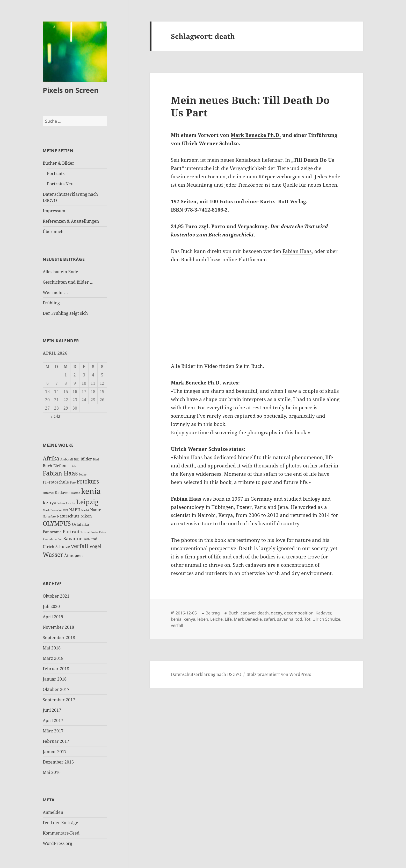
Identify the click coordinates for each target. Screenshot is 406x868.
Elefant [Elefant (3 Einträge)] (60, 466)
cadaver (248, 613)
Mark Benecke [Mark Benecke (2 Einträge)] (52, 510)
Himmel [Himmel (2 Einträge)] (48, 493)
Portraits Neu (60, 184)
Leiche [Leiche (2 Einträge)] (71, 503)
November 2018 (58, 627)
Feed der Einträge (60, 823)
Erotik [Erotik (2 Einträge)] (72, 466)
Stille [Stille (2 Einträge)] (87, 539)
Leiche (216, 619)
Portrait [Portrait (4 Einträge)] (71, 531)
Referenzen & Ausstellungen (71, 221)
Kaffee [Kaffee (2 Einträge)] (76, 493)
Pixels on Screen (71, 90)
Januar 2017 (55, 752)
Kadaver (323, 613)
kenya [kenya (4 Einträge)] (50, 502)
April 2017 (53, 720)
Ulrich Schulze (326, 619)
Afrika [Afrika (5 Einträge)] (51, 458)
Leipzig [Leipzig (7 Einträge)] (87, 502)
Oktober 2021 (56, 596)
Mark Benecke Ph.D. (256, 135)
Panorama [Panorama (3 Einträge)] (52, 532)
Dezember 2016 (58, 762)
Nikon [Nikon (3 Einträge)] (86, 516)
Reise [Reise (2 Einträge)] (103, 532)
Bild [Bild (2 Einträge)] (77, 459)
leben (203, 619)
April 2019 (53, 617)
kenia (176, 619)
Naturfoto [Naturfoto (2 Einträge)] (49, 516)
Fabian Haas (297, 251)
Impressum (54, 211)
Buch (234, 613)
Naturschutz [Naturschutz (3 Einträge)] (68, 516)
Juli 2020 (51, 606)
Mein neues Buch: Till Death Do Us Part (250, 106)
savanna (285, 619)
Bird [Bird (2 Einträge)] (96, 459)
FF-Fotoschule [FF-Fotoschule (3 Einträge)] (56, 482)
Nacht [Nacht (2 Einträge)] (85, 510)
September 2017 (59, 700)
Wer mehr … (55, 292)
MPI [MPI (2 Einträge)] (65, 510)
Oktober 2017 (56, 689)
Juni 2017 (52, 710)
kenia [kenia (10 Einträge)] (91, 491)
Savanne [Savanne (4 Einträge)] (73, 538)
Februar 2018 (56, 669)
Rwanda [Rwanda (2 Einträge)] (48, 539)
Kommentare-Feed (61, 833)
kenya (189, 619)
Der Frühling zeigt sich (65, 313)
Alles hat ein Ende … (63, 272)
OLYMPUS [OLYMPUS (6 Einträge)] (57, 523)
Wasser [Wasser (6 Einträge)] (53, 555)
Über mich (53, 232)
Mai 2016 (52, 772)
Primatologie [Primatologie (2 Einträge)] (89, 532)
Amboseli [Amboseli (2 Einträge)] (67, 459)
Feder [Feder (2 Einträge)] (83, 474)
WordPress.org (57, 843)
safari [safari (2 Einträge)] (59, 539)
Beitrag (213, 613)
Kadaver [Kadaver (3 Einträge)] (62, 492)
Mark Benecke (248, 619)
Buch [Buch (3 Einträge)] (48, 466)
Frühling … (54, 303)
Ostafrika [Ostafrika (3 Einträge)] (81, 524)
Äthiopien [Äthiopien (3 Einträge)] (74, 555)
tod (299, 619)
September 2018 (59, 638)
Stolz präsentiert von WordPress (279, 674)
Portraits (56, 173)
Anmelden (53, 812)
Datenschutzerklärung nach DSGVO (206, 674)
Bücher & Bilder (59, 163)
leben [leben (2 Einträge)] (61, 503)
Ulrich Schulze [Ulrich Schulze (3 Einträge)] (56, 547)
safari (269, 619)
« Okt (56, 416)
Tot (307, 619)
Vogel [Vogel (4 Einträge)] (95, 546)
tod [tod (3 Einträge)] (94, 539)
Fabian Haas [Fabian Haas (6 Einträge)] (60, 473)
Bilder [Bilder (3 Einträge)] (86, 459)
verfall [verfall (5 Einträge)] (80, 546)
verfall (177, 625)
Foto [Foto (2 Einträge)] (73, 482)
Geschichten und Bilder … (68, 282)
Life (228, 619)
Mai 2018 (52, 648)
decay (276, 613)
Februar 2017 (56, 741)
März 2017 (53, 731)
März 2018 (53, 658)
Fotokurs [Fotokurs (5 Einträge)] (88, 481)
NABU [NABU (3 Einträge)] (75, 510)
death (263, 613)
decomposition (299, 613)
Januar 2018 (55, 679)
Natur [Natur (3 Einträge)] (95, 510)
